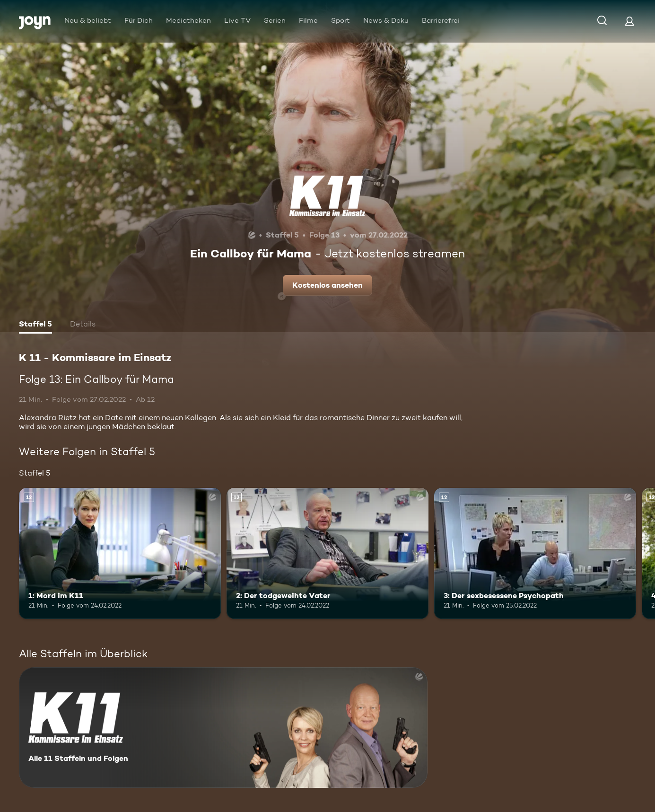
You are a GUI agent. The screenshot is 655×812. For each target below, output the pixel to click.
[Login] (629, 21)
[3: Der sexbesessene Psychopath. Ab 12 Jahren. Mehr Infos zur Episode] (535, 554)
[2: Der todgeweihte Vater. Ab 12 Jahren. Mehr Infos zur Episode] (327, 554)
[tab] (35, 325)
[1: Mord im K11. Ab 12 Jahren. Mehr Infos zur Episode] (120, 554)
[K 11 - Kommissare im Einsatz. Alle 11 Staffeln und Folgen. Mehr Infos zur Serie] (223, 728)
